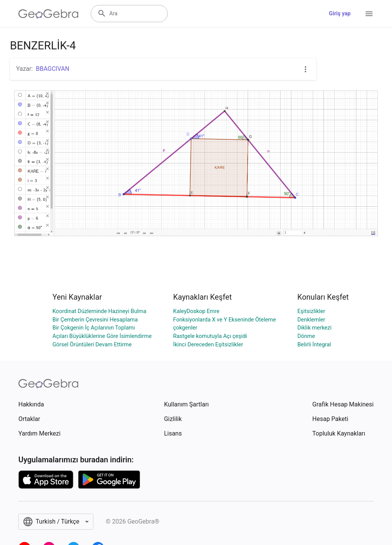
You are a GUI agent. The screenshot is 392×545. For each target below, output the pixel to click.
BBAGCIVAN (53, 69)
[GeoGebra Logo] (48, 14)
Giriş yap (340, 14)
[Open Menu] (369, 14)
